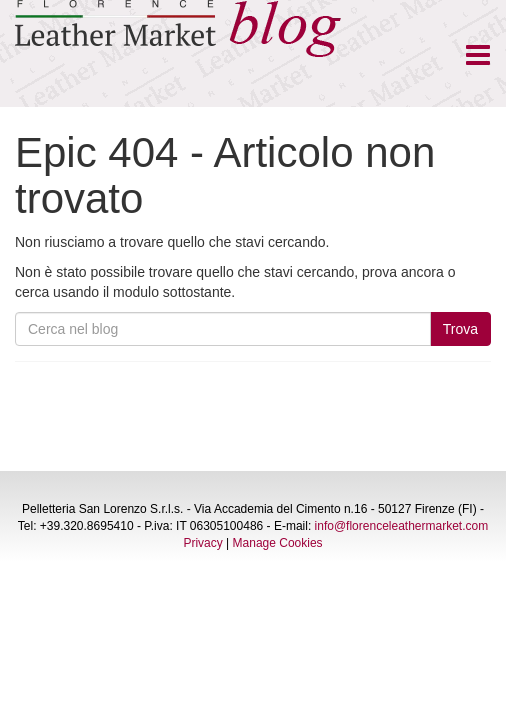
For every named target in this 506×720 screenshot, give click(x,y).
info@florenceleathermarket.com (402, 526)
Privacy (202, 543)
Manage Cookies (278, 543)
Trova (460, 329)
